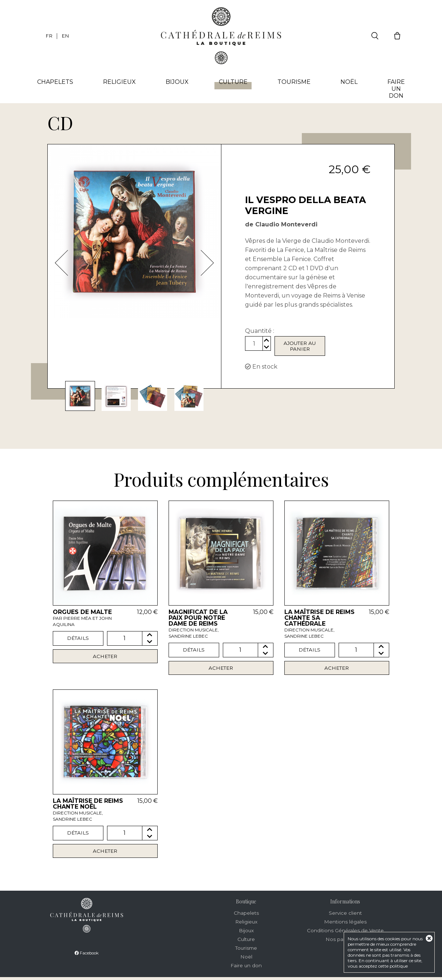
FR (49, 36)
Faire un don (394, 89)
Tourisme (293, 82)
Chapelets (58, 82)
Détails (78, 640)
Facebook (87, 956)
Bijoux (178, 82)
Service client (345, 916)
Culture (233, 84)
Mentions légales (345, 925)
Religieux (121, 82)
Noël (348, 82)
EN (66, 36)
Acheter (105, 658)
